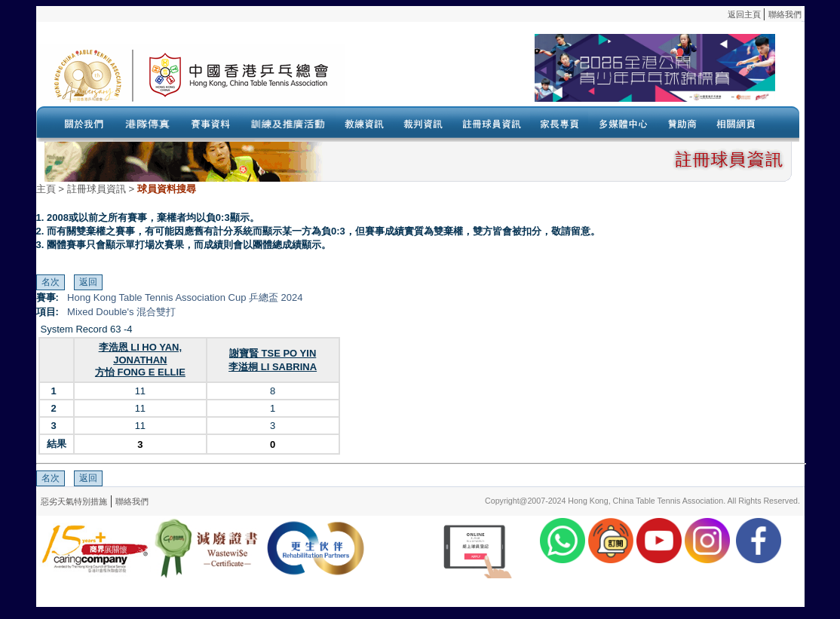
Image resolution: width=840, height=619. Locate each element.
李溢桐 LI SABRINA (273, 367)
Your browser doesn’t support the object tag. (560, 75)
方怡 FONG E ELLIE (140, 372)
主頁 (46, 189)
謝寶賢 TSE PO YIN (273, 353)
